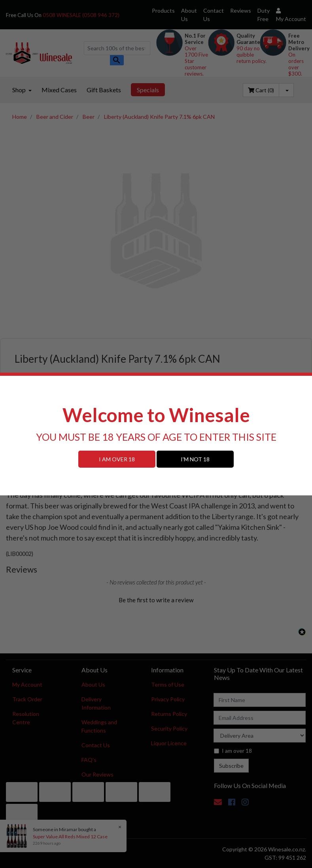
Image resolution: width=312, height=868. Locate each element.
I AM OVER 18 (117, 459)
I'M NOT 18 (195, 459)
